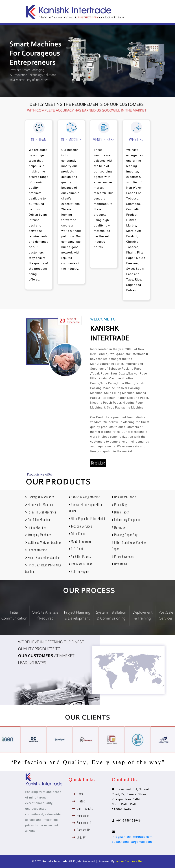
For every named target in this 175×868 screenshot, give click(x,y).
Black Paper (120, 512)
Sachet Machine (36, 550)
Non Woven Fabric (124, 497)
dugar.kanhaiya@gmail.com (132, 842)
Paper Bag (119, 505)
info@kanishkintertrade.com (132, 837)
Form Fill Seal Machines (41, 512)
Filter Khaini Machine (39, 505)
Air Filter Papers (80, 556)
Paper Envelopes (123, 556)
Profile (81, 801)
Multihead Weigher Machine (43, 542)
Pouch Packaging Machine (42, 558)
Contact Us (84, 830)
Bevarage (119, 527)
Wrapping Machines (38, 535)
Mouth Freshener (80, 541)
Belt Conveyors (79, 572)
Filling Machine (36, 527)
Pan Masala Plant (80, 564)
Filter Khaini (77, 534)
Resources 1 (84, 823)
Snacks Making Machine (84, 497)
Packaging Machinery (40, 497)
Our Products (85, 808)
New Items (119, 564)
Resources (83, 816)
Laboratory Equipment (126, 520)
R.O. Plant (76, 549)
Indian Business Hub (129, 861)
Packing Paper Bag (125, 535)
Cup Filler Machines (38, 520)
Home (80, 794)
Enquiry (81, 837)
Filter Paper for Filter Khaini (87, 519)
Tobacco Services (80, 526)
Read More (98, 463)
